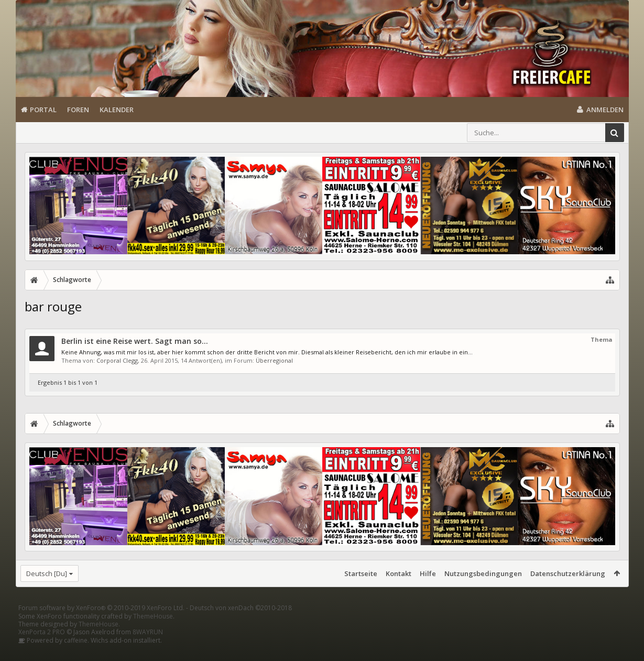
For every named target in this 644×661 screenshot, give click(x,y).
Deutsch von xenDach (241, 625)
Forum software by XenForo (101, 625)
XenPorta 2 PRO (42, 649)
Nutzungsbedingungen (483, 573)
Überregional (274, 360)
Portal (43, 110)
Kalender (117, 110)
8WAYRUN (148, 649)
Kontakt (399, 573)
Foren (78, 110)
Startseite (361, 573)
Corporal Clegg (117, 360)
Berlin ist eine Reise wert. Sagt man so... (135, 341)
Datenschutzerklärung (568, 573)
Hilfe (428, 573)
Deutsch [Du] (47, 573)
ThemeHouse (153, 633)
